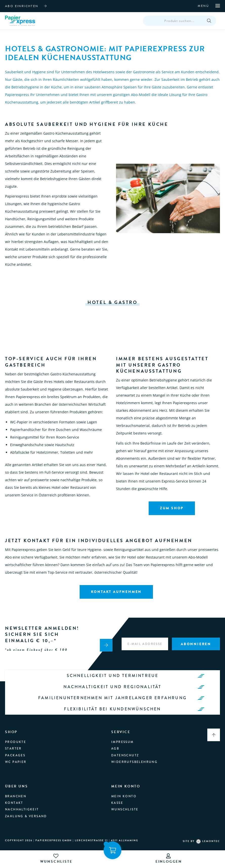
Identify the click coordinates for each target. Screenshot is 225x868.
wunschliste (56, 859)
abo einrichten (22, 6)
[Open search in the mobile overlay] (179, 22)
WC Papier (16, 755)
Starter (13, 741)
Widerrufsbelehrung (134, 755)
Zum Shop (172, 511)
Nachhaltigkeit (22, 802)
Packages (15, 748)
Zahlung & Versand (26, 809)
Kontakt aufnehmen (116, 594)
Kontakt (14, 795)
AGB (115, 741)
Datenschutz (125, 748)
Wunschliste (125, 802)
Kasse (117, 795)
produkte (16, 735)
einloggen (169, 859)
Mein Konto (124, 789)
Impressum (122, 735)
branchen (16, 789)
